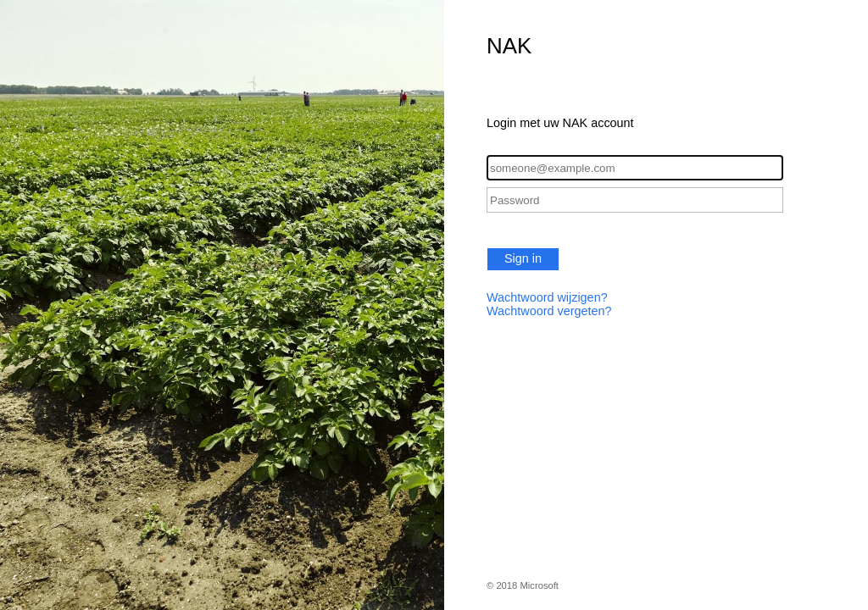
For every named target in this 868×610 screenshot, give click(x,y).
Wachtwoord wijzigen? (547, 297)
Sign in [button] (523, 258)
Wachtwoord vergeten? (549, 311)
